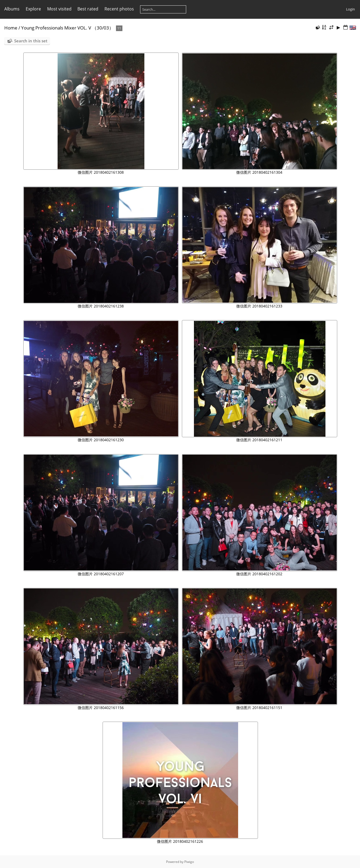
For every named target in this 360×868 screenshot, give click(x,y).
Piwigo (189, 862)
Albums (12, 9)
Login (350, 9)
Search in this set (31, 41)
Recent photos (119, 9)
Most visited (59, 9)
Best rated (88, 9)
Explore (33, 9)
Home (11, 28)
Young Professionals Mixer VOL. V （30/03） (67, 28)
